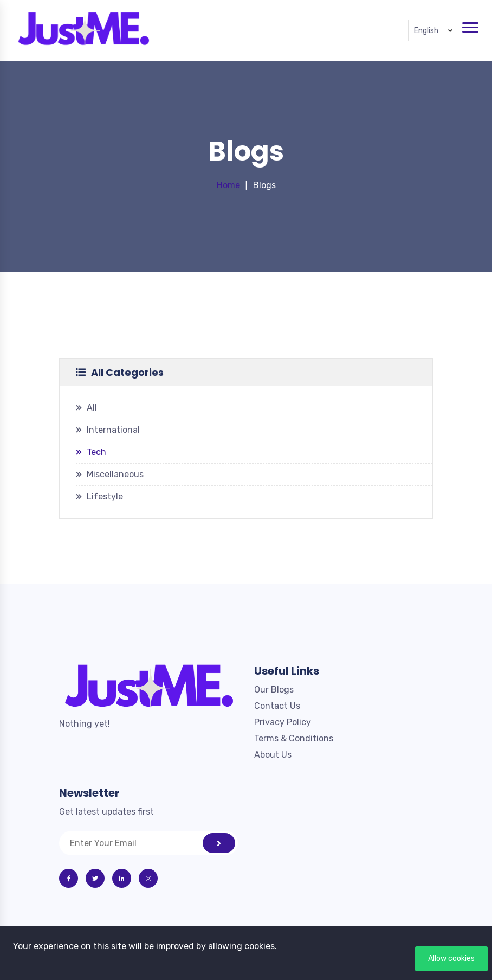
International (113, 430)
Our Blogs (274, 690)
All (92, 408)
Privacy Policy (283, 722)
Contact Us (277, 706)
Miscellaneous (115, 474)
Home (228, 185)
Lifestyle (105, 497)
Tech (96, 452)
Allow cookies (451, 959)
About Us (273, 755)
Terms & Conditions (294, 738)
